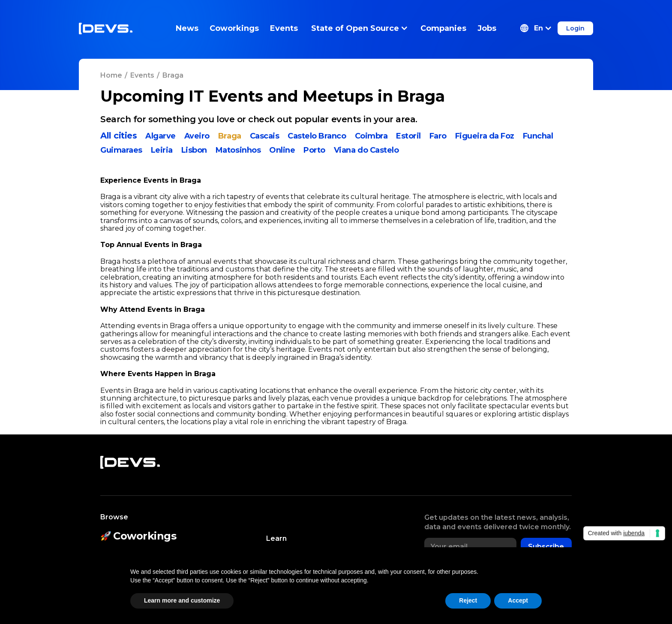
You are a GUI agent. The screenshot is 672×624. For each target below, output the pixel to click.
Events (284, 28)
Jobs (487, 28)
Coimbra (371, 136)
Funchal (538, 136)
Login (575, 28)
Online (282, 150)
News (187, 28)
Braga (230, 136)
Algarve (160, 136)
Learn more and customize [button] (182, 600)
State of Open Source (359, 28)
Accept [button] (518, 600)
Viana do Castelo (366, 150)
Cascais (265, 136)
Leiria (162, 150)
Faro (438, 136)
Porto (314, 150)
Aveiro (197, 136)
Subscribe (546, 547)
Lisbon (194, 150)
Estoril (408, 136)
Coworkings (234, 28)
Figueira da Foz (485, 136)
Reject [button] (468, 600)
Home (111, 75)
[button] (536, 28)
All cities (118, 136)
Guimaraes (121, 150)
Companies (443, 28)
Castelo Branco (317, 136)
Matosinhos (238, 150)
